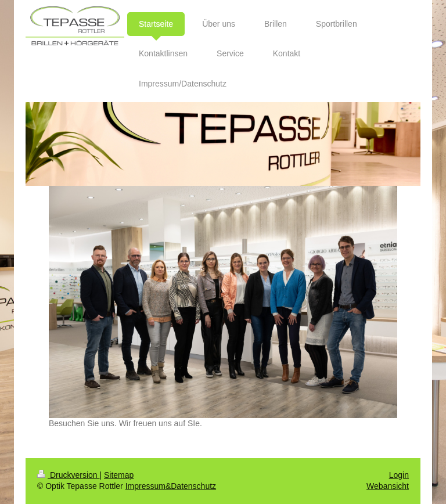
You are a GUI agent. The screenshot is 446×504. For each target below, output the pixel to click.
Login (399, 475)
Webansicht (388, 486)
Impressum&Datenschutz (171, 486)
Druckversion (68, 475)
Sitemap (119, 475)
